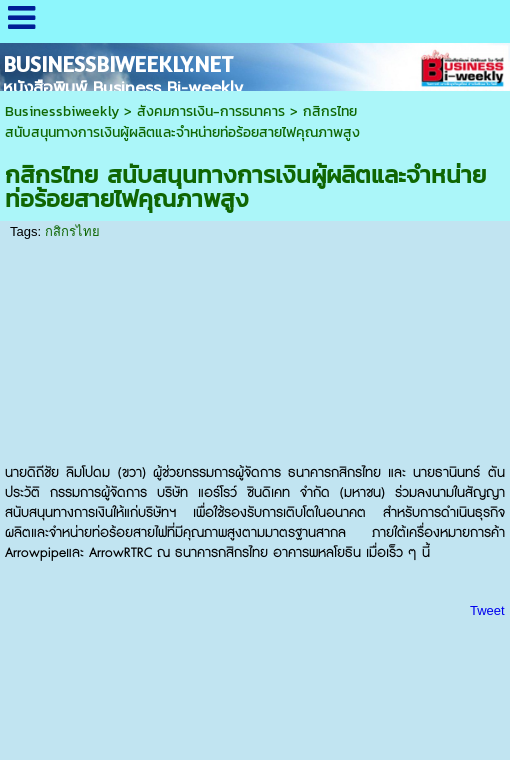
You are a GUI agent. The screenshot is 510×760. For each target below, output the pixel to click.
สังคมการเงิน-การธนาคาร (211, 111)
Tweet (487, 610)
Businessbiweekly (62, 111)
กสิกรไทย (72, 231)
